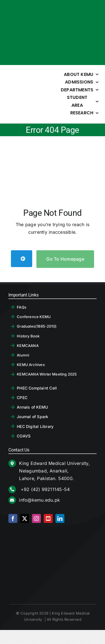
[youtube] (48, 518)
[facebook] (13, 518)
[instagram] (36, 518)
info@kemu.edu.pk (39, 500)
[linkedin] (60, 518)
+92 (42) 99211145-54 (44, 489)
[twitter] (25, 518)
